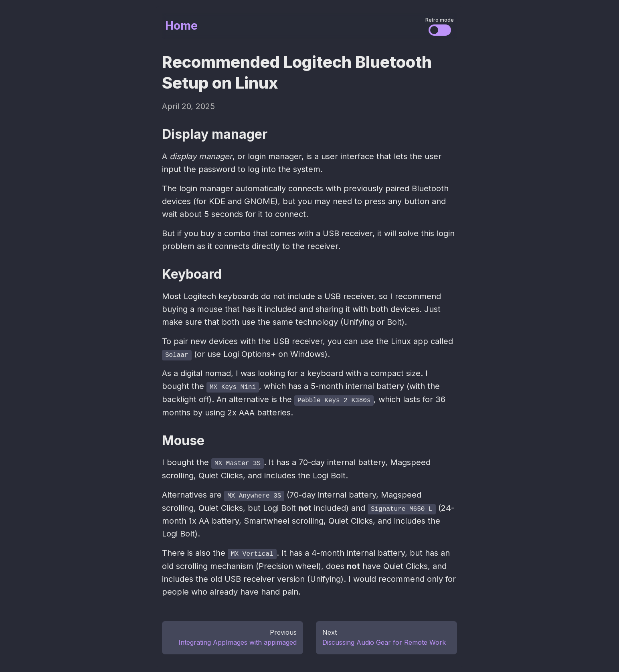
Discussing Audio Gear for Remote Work (384, 641)
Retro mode (440, 20)
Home (181, 26)
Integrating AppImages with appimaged (238, 641)
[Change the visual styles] (440, 30)
